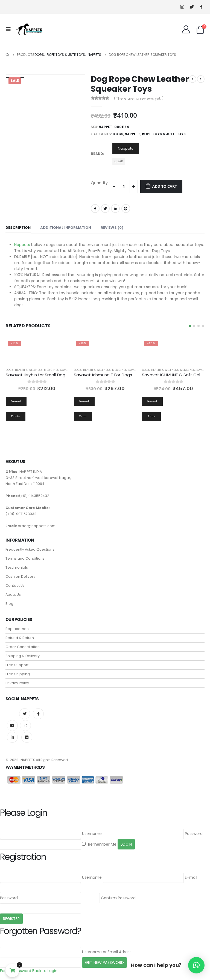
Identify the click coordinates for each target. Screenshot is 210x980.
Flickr (27, 738)
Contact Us (15, 586)
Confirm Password (118, 899)
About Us (13, 595)
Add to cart (164, 186)
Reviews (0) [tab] (112, 228)
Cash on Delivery (20, 577)
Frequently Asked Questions (30, 550)
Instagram (25, 726)
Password (194, 834)
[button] (190, 326)
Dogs (118, 134)
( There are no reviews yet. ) (139, 98)
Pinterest (126, 209)
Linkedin (12, 738)
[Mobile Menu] (10, 29)
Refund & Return (20, 639)
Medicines (51, 370)
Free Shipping (18, 675)
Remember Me (99, 845)
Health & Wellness (29, 370)
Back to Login (45, 972)
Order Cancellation (23, 648)
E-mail (191, 878)
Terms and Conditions (25, 559)
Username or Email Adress (107, 952)
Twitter (105, 209)
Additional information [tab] (66, 228)
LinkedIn (115, 209)
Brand (97, 154)
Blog (9, 604)
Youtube (12, 726)
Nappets (133, 134)
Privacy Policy (17, 684)
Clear (119, 161)
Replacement (18, 630)
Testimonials (17, 568)
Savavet (66, 370)
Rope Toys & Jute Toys (164, 134)
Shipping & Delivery (23, 657)
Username (92, 834)
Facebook (95, 209)
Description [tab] (18, 228)
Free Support (17, 666)
